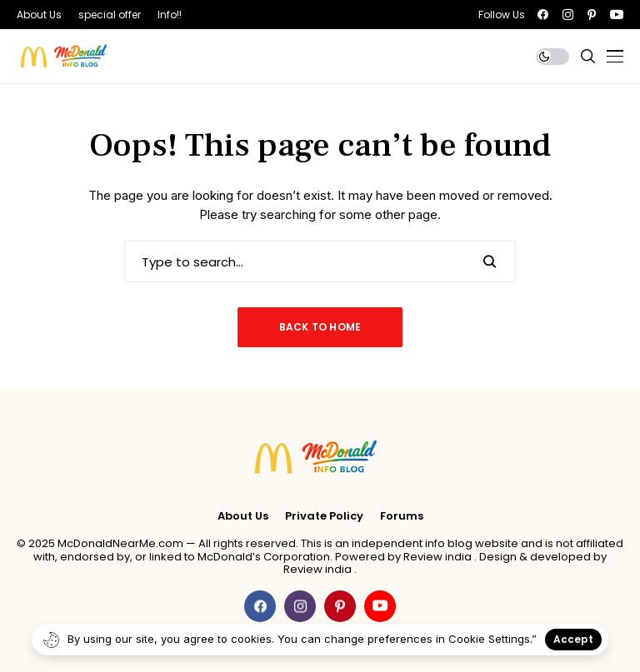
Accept (573, 639)
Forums (402, 516)
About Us (243, 516)
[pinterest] (592, 15)
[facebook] (543, 15)
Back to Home (320, 327)
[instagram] (568, 15)
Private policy (324, 516)
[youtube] (617, 15)
